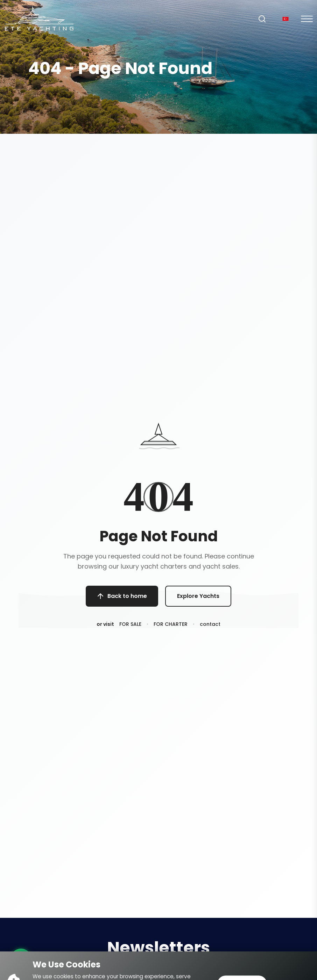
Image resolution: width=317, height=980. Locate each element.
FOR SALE (130, 627)
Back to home (122, 597)
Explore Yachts (198, 597)
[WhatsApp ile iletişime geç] (21, 959)
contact (210, 627)
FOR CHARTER (171, 627)
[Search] (262, 19)
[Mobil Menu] (307, 19)
